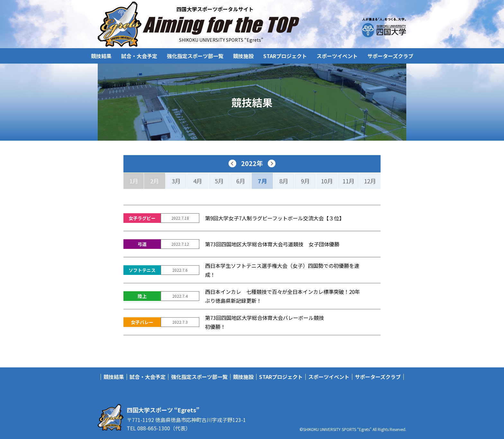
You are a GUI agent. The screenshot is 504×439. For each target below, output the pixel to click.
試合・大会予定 (139, 56)
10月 (327, 181)
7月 (262, 181)
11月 (348, 181)
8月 (284, 181)
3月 (176, 181)
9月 (305, 181)
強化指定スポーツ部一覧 (195, 56)
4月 (198, 181)
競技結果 (101, 56)
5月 (219, 181)
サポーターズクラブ (390, 56)
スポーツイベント (337, 56)
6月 (241, 181)
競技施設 (243, 56)
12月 (370, 181)
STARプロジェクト (285, 56)
